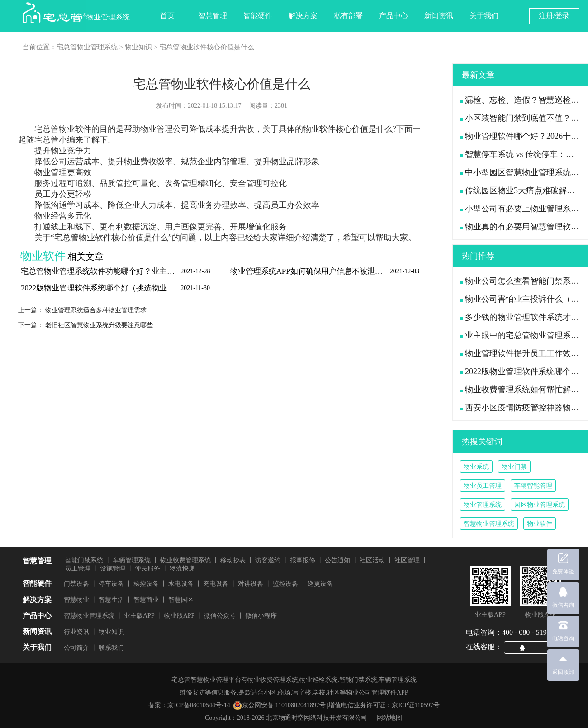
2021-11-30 (195, 288)
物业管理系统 (483, 505)
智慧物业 (76, 600)
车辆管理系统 (132, 560)
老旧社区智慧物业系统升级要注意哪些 (99, 325)
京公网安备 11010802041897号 (279, 705)
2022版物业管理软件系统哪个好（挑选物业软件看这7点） (100, 288)
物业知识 (138, 47)
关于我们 (484, 16)
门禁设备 (76, 584)
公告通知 (337, 560)
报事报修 (303, 560)
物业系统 (476, 467)
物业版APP (180, 616)
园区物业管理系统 (540, 505)
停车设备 (111, 584)
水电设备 (181, 584)
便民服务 (147, 569)
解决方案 (303, 16)
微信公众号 (220, 616)
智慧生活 (111, 600)
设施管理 (113, 569)
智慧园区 (181, 600)
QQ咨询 (538, 647)
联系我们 (111, 648)
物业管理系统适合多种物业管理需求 (96, 310)
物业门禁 (514, 467)
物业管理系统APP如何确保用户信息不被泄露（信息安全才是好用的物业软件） (309, 271)
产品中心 (394, 16)
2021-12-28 (195, 271)
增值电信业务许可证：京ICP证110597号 (384, 705)
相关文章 (85, 257)
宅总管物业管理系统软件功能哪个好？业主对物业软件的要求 (100, 271)
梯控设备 (146, 584)
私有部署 (348, 16)
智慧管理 (213, 16)
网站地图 (389, 718)
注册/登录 (554, 16)
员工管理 (78, 569)
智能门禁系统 (84, 560)
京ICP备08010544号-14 (199, 705)
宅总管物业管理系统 (87, 47)
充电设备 (216, 584)
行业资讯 (76, 632)
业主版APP (139, 616)
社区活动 (372, 560)
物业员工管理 (483, 486)
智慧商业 (146, 600)
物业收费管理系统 (185, 560)
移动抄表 (233, 560)
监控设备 (285, 584)
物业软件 (540, 524)
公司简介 (76, 648)
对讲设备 (251, 584)
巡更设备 (320, 584)
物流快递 (182, 569)
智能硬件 (258, 16)
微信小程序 (261, 616)
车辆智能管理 (533, 486)
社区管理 (407, 560)
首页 (167, 16)
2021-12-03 (405, 271)
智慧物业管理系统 (489, 524)
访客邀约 (268, 560)
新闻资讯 (439, 16)
